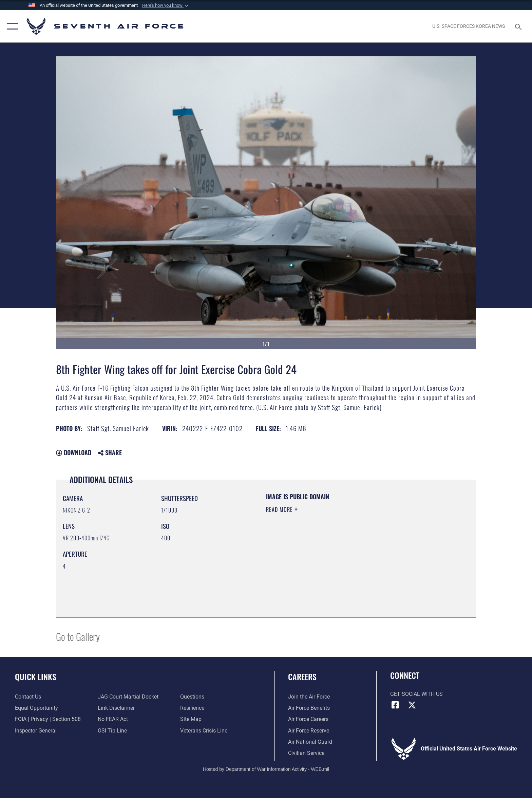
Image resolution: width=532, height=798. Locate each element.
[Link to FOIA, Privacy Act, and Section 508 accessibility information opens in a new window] (48, 719)
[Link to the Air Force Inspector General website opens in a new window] (36, 731)
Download (74, 452)
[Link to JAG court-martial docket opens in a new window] (128, 697)
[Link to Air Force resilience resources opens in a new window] (192, 708)
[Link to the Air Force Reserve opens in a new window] (309, 731)
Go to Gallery (78, 636)
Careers (302, 677)
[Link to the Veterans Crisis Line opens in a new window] (204, 731)
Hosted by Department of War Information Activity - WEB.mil (266, 769)
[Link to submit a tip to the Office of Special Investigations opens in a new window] (112, 731)
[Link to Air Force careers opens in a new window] (308, 719)
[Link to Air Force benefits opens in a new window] (309, 708)
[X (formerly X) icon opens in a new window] (412, 705)
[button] (166, 5)
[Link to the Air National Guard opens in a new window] (310, 742)
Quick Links (36, 677)
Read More (280, 509)
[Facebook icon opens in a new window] (395, 705)
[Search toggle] (519, 26)
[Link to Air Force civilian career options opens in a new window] (306, 753)
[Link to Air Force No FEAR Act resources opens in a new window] (113, 719)
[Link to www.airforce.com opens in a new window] (309, 697)
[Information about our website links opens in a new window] (116, 708)
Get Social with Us (416, 694)
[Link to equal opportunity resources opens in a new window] (36, 708)
